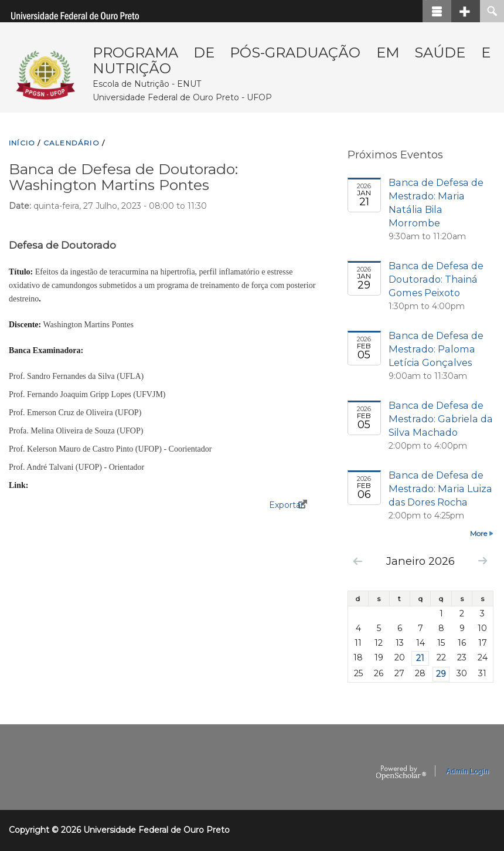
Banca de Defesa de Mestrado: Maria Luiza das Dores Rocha (440, 489)
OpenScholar (401, 773)
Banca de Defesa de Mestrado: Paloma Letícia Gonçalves (436, 349)
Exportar (286, 505)
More (479, 533)
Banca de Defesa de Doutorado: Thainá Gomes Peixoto (436, 279)
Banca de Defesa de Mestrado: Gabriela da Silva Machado (441, 419)
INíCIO (22, 143)
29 (441, 674)
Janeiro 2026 (420, 561)
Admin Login (467, 771)
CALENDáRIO (71, 143)
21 (420, 658)
